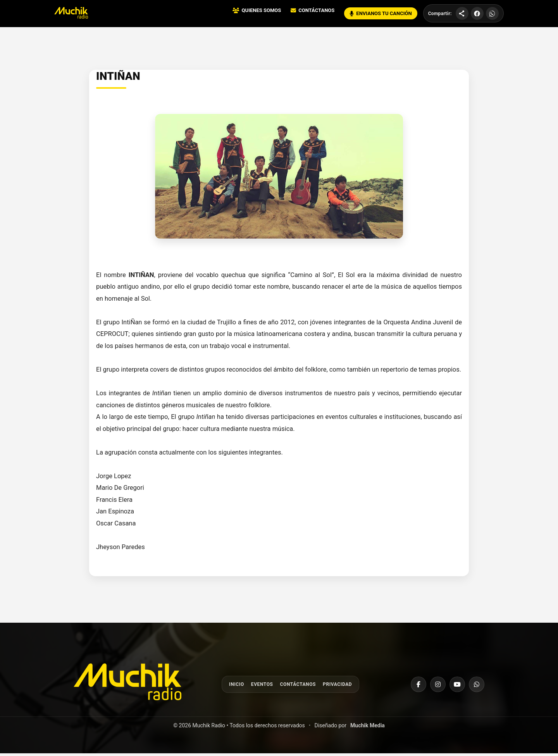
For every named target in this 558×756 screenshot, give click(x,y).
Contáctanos (298, 687)
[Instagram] (438, 687)
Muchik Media (368, 728)
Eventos (262, 687)
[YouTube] (457, 687)
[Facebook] (418, 687)
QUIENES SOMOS (258, 12)
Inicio (237, 687)
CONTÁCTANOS (314, 12)
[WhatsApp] (477, 687)
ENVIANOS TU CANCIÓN (382, 15)
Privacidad (337, 687)
